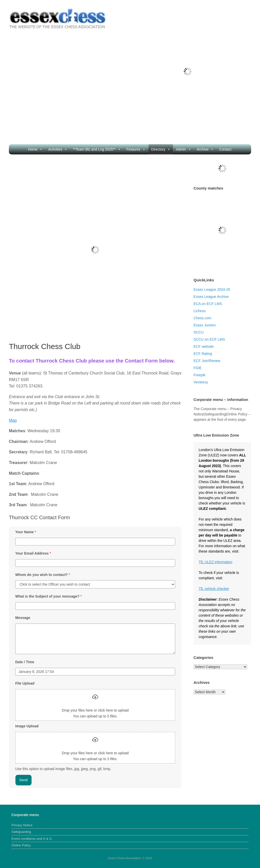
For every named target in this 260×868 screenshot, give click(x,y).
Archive (205, 149)
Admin (184, 149)
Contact (225, 149)
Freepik (199, 375)
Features (136, 149)
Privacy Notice (22, 825)
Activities (58, 149)
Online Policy (21, 845)
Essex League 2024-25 (212, 290)
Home (35, 149)
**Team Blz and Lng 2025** (97, 149)
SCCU (199, 332)
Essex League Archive (211, 297)
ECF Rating (203, 354)
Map (13, 420)
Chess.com (202, 318)
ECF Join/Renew (207, 361)
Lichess (199, 311)
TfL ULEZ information (215, 562)
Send (23, 780)
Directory (161, 149)
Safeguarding (21, 832)
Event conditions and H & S (31, 839)
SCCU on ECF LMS (209, 339)
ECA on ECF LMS (208, 304)
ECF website (204, 346)
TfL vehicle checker (214, 589)
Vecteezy (201, 382)
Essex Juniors (205, 325)
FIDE (198, 368)
